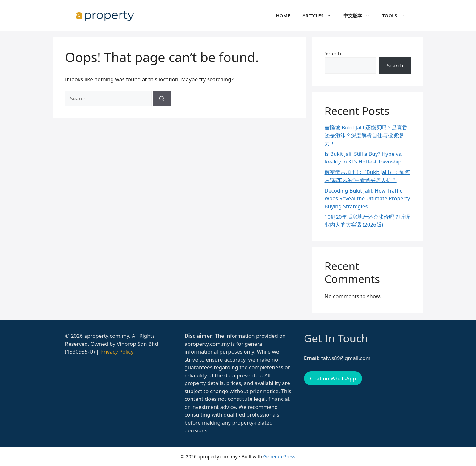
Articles (320, 15)
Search (333, 53)
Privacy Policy (117, 352)
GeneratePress (279, 456)
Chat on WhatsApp (333, 378)
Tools (396, 15)
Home (283, 15)
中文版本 (360, 15)
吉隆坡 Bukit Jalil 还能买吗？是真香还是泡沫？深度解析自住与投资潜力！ (366, 135)
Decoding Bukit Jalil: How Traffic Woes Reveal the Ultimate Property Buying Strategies (367, 198)
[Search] (162, 99)
